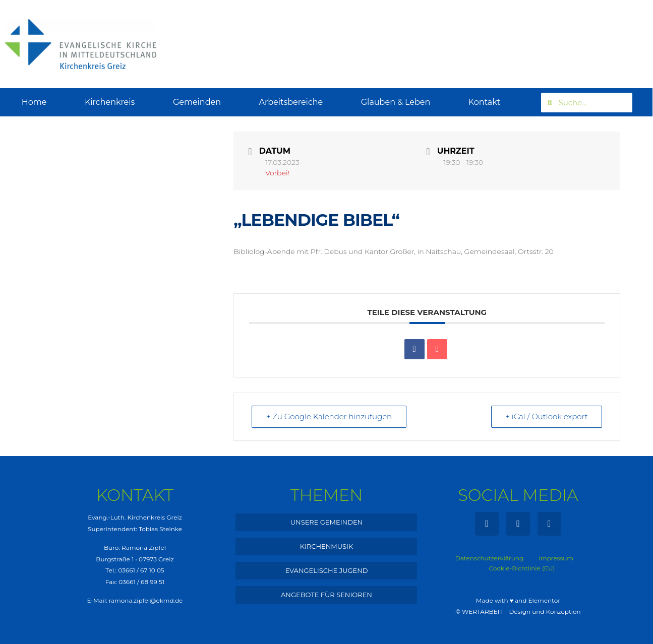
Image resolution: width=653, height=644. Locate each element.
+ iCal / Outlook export (547, 416)
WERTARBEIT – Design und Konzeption (521, 611)
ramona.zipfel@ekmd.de (146, 600)
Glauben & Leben (396, 102)
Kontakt (485, 102)
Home (34, 102)
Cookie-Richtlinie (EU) (522, 568)
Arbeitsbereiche (291, 102)
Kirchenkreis (110, 102)
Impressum (556, 558)
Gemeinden (197, 102)
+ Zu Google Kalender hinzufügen (329, 416)
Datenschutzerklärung (489, 558)
